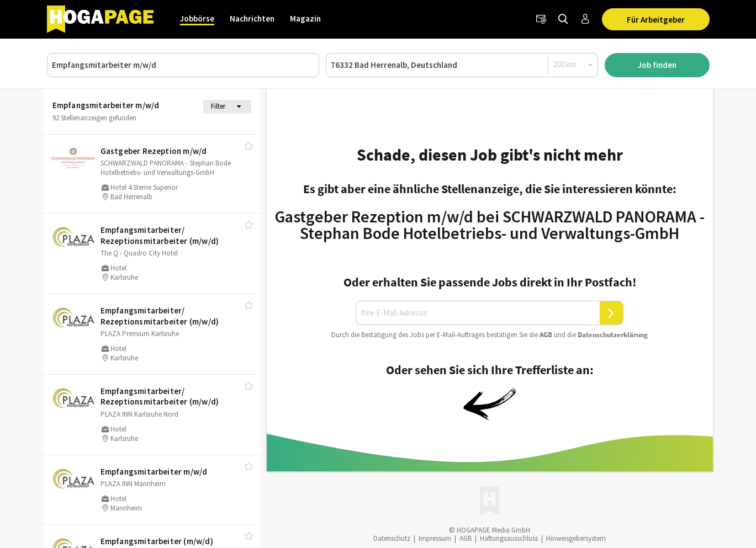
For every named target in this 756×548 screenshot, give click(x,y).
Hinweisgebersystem (576, 538)
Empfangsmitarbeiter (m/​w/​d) (157, 541)
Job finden (657, 65)
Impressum (435, 538)
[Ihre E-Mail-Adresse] (478, 313)
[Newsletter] (541, 19)
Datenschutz (392, 538)
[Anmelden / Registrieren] (585, 19)
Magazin (305, 18)
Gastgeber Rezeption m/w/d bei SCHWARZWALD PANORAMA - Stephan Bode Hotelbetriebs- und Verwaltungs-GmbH (490, 225)
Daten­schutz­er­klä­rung (613, 335)
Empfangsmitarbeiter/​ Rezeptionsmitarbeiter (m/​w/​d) (160, 235)
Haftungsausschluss (509, 538)
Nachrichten (252, 18)
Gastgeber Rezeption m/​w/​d (154, 151)
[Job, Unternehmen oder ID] (183, 65)
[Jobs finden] (563, 19)
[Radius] (573, 65)
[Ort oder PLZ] (462, 65)
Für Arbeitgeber (656, 20)
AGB (546, 335)
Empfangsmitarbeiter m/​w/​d (154, 472)
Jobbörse (197, 18)
